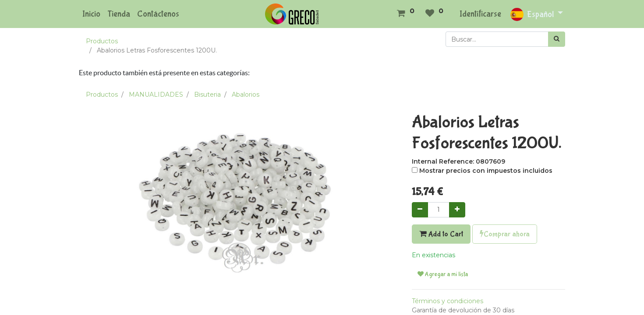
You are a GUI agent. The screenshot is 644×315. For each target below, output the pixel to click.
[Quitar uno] (420, 210)
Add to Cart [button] (441, 234)
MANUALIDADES (156, 94)
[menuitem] (91, 14)
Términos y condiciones (448, 301)
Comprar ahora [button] (505, 234)
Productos (102, 41)
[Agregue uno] (457, 210)
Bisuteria (207, 94)
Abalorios (246, 94)
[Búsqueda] (557, 39)
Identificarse (480, 14)
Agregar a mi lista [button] (443, 274)
